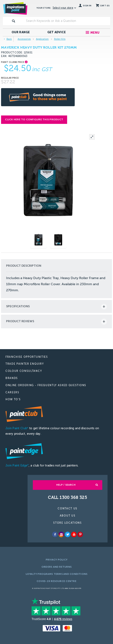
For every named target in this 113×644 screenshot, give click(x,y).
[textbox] (67, 21)
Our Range (21, 32)
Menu (95, 33)
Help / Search (66, 485)
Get (57, 32)
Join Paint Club (17, 428)
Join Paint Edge (17, 466)
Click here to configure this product (34, 119)
